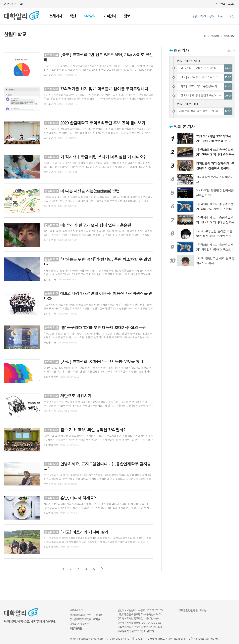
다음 (102, 569)
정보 (127, 16)
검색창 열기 (232, 16)
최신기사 (181, 50)
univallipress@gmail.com (88, 639)
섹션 (73, 16)
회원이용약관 (76, 629)
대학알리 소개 (76, 610)
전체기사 (55, 16)
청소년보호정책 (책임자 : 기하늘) (85, 619)
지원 (220, 17)
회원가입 (220, 4)
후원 (195, 17)
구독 (212, 17)
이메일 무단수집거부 (79, 624)
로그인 (232, 4)
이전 (55, 569)
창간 (203, 17)
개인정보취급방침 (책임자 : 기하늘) (86, 615)
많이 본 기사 (184, 127)
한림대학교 (229, 36)
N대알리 (90, 16)
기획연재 (110, 16)
